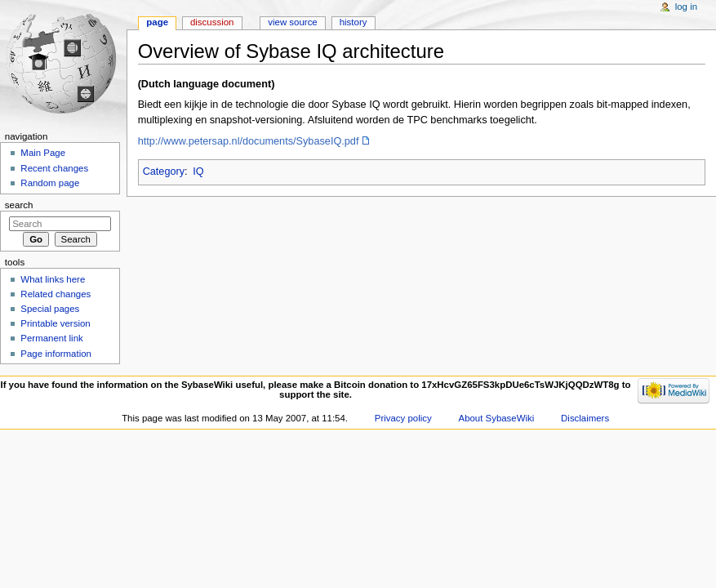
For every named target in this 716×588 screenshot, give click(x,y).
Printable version (55, 323)
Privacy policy (403, 418)
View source (292, 22)
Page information (56, 354)
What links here (53, 279)
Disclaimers (585, 418)
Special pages (50, 309)
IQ (198, 171)
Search (19, 205)
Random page (50, 183)
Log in (686, 7)
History (354, 22)
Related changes (56, 294)
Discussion (212, 22)
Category (164, 171)
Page (157, 22)
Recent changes (54, 168)
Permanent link (51, 338)
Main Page (43, 153)
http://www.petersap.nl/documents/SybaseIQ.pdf (249, 141)
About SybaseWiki (497, 418)
